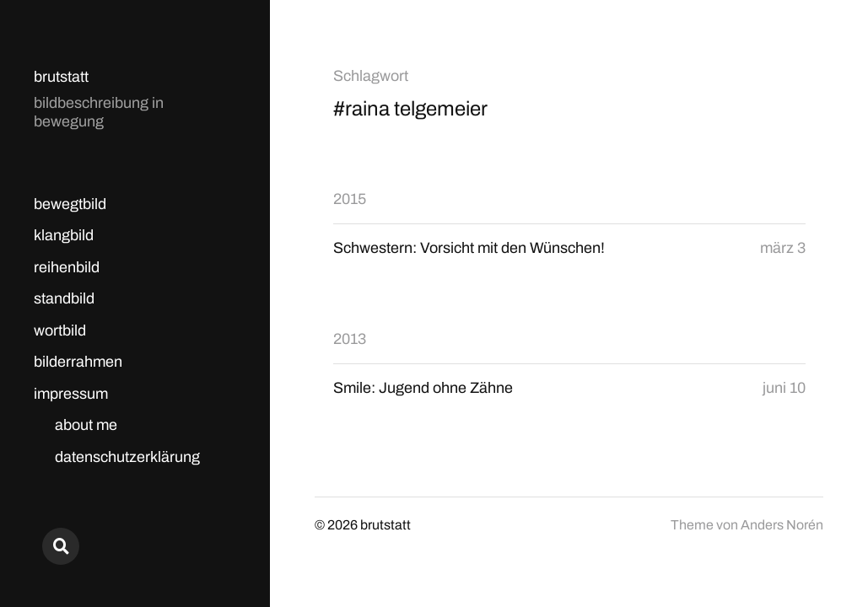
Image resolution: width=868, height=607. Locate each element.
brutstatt (61, 77)
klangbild (64, 235)
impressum (71, 394)
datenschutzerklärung (127, 457)
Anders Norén (782, 525)
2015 (350, 199)
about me (86, 425)
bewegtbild (70, 204)
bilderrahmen (78, 362)
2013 (350, 339)
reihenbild (67, 267)
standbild (64, 298)
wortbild (60, 330)
